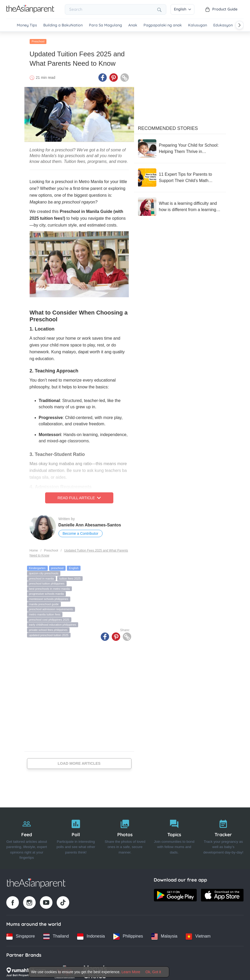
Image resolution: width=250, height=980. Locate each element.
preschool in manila (42, 575)
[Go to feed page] (30, 12)
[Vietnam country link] (198, 933)
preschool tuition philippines (47, 581)
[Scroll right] (240, 25)
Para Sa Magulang (105, 25)
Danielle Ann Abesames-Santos (90, 522)
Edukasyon (223, 25)
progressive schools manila (47, 591)
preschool (57, 565)
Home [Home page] (34, 548)
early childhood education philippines (53, 622)
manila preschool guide (44, 601)
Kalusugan (198, 25)
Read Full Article (79, 495)
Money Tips (27, 25)
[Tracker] (223, 835)
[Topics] (174, 835)
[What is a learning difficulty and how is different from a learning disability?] (180, 204)
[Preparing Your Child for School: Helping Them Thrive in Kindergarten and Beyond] (180, 146)
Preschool (38, 38)
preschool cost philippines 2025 (49, 616)
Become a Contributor (81, 531)
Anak (133, 25)
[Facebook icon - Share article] (103, 75)
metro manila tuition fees (45, 612)
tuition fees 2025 (70, 575)
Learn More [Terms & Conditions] (131, 972)
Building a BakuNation (63, 25)
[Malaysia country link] (164, 933)
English (182, 9)
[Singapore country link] (21, 933)
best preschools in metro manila (49, 586)
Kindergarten (37, 565)
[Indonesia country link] (91, 933)
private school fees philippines (48, 627)
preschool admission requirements (51, 606)
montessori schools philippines (49, 596)
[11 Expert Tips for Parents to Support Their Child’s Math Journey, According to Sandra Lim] (180, 175)
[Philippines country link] (128, 933)
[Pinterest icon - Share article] (114, 75)
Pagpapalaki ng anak (163, 25)
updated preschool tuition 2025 (49, 632)
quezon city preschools (44, 570)
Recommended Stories (168, 125)
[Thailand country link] (56, 933)
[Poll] (76, 835)
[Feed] (27, 835)
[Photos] (125, 835)
